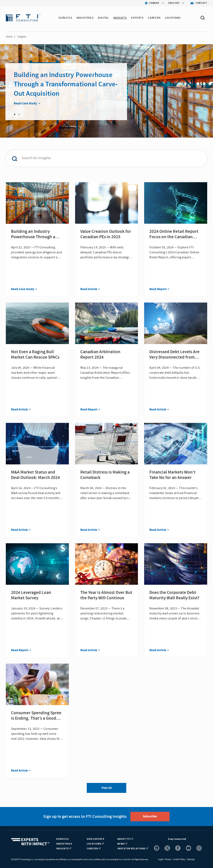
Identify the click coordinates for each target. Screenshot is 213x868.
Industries (85, 18)
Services (65, 18)
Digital (103, 18)
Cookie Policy (179, 859)
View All (107, 788)
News (122, 844)
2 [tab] (19, 114)
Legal (161, 859)
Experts (137, 18)
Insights (120, 18)
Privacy (168, 859)
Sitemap (191, 859)
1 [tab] (15, 114)
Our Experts (96, 839)
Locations (173, 18)
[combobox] (99, 158)
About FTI (125, 839)
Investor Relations (133, 849)
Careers (154, 18)
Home (9, 37)
